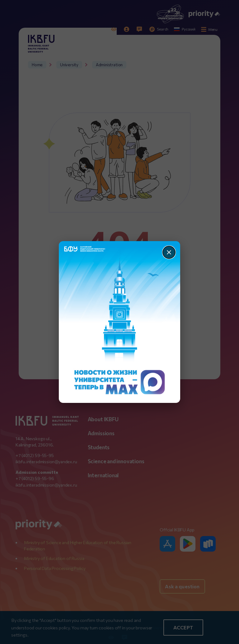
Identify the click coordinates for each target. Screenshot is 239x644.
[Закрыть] (169, 252)
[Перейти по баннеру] (120, 322)
